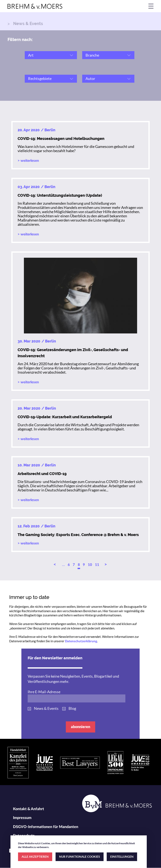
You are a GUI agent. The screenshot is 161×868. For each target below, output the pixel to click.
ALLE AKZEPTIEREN (35, 857)
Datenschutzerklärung (81, 641)
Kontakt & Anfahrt (29, 809)
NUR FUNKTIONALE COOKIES (80, 857)
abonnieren (80, 727)
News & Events (46, 708)
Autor (90, 78)
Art (31, 55)
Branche (92, 55)
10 (90, 565)
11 (97, 565)
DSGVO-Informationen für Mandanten (46, 827)
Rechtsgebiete (40, 78)
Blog (72, 708)
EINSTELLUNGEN (122, 857)
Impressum (22, 818)
